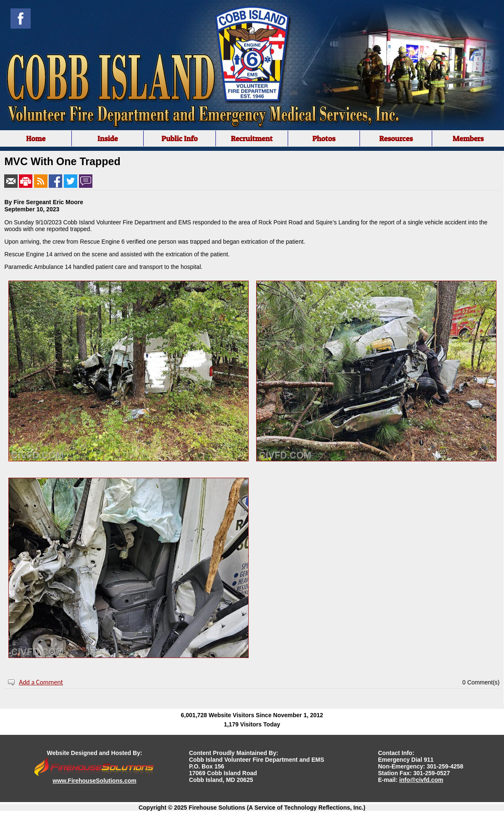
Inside (108, 138)
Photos (324, 138)
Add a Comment (41, 682)
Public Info (179, 138)
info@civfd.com (421, 780)
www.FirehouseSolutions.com (94, 781)
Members (468, 138)
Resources (396, 138)
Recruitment (252, 138)
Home (36, 138)
